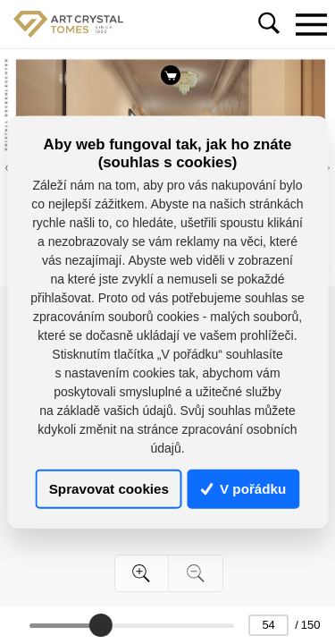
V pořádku (244, 489)
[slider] (100, 625)
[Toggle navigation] (311, 24)
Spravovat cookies (109, 489)
